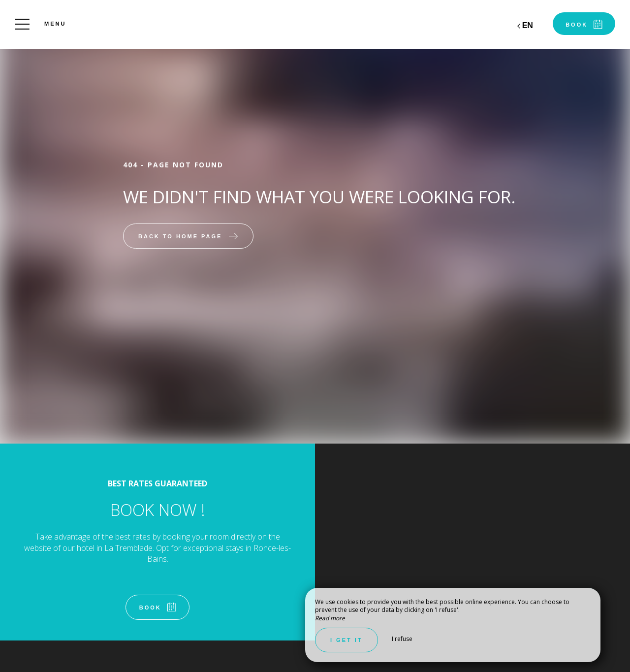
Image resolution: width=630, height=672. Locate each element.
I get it (346, 640)
